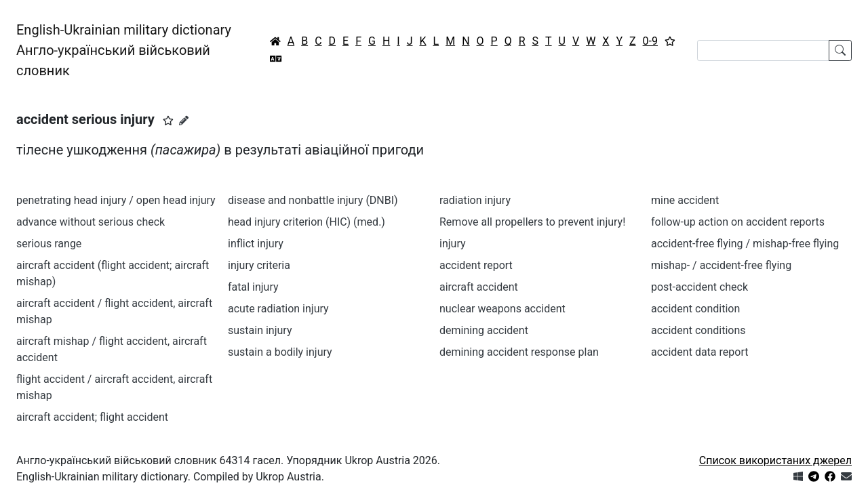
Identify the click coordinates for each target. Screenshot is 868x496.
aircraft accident (479, 287)
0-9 (650, 41)
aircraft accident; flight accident (92, 417)
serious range (49, 244)
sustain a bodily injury (280, 352)
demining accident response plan (519, 352)
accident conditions (698, 330)
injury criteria (259, 265)
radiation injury (475, 200)
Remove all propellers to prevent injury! (532, 222)
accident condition (695, 309)
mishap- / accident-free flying (721, 265)
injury (453, 244)
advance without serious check (91, 222)
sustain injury (260, 330)
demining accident (484, 330)
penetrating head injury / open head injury (116, 200)
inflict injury (256, 244)
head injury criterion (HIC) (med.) (307, 222)
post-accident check (699, 287)
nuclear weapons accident (502, 309)
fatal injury (253, 287)
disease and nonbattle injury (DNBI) (313, 200)
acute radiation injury (278, 309)
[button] (168, 121)
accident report (476, 265)
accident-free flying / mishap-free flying (745, 244)
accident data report (699, 352)
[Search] (763, 50)
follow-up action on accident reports (738, 222)
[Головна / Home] (275, 41)
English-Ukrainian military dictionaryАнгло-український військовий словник (124, 50)
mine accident (685, 200)
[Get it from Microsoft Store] (798, 477)
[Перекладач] (276, 59)
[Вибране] (670, 41)
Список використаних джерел (775, 460)
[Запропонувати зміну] (184, 121)
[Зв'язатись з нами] (846, 477)
